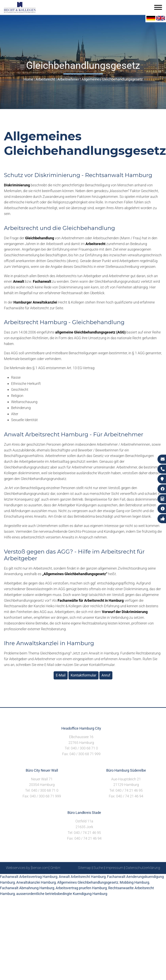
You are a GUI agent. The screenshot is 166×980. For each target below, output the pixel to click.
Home (28, 79)
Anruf (106, 675)
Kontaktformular (83, 675)
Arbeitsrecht (45, 79)
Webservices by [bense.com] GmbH (33, 868)
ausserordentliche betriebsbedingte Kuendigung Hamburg (62, 894)
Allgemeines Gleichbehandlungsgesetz (112, 79)
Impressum (114, 868)
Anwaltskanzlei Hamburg (36, 882)
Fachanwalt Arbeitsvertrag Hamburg (29, 877)
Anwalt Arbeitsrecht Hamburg (82, 877)
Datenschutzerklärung (143, 868)
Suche (98, 868)
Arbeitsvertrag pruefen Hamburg (81, 888)
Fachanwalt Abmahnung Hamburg (27, 888)
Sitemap (84, 868)
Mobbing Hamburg (134, 882)
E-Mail (61, 675)
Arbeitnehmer (68, 79)
